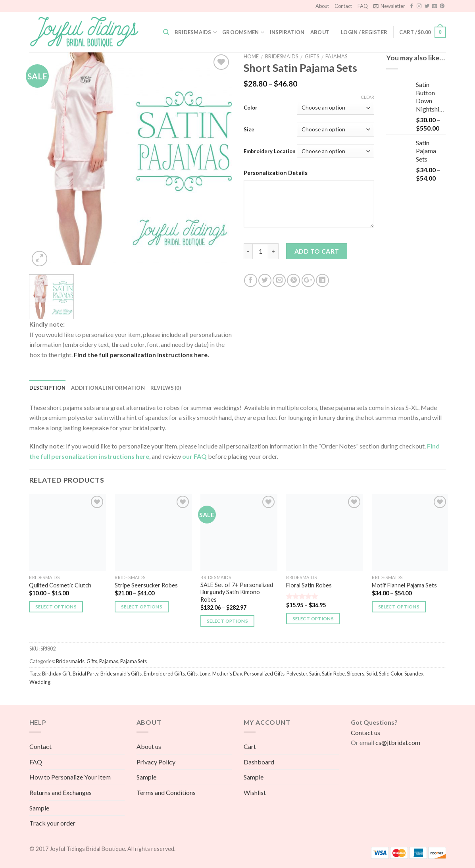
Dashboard (259, 762)
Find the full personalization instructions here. (141, 355)
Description (48, 388)
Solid (372, 674)
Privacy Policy (156, 762)
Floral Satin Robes (309, 585)
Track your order (52, 823)
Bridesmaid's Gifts (121, 674)
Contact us (365, 732)
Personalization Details (276, 173)
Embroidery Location (269, 151)
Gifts (312, 56)
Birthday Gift (56, 674)
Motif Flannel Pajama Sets (404, 585)
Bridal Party (86, 674)
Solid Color (391, 674)
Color (251, 108)
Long (205, 674)
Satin (314, 674)
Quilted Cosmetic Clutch (60, 585)
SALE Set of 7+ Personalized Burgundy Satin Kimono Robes (237, 592)
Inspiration (287, 32)
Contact (343, 6)
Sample (39, 808)
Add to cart (317, 251)
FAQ (363, 6)
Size (249, 129)
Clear (367, 97)
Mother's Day (227, 674)
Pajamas (336, 56)
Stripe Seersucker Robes (146, 585)
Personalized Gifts (264, 674)
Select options (56, 607)
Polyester (297, 674)
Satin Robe (333, 674)
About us (149, 746)
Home (251, 56)
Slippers (356, 674)
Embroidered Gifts (164, 674)
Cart (250, 746)
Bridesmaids (196, 32)
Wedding (40, 682)
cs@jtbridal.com (398, 742)
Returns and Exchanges (61, 792)
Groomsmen (243, 32)
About (322, 6)
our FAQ (195, 456)
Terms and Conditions (166, 792)
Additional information (108, 388)
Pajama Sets (134, 661)
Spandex (414, 674)
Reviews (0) (166, 388)
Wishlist (255, 792)
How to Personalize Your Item (70, 777)
